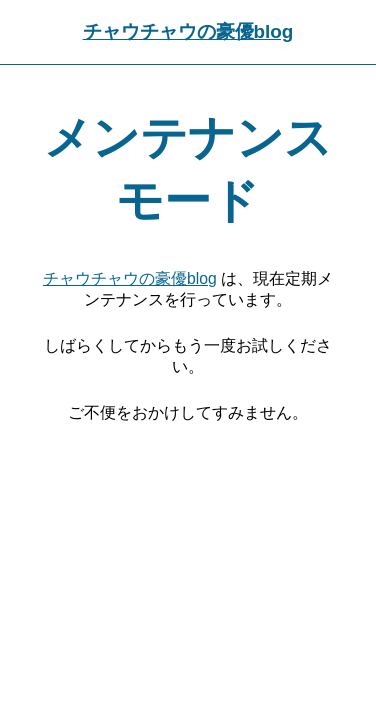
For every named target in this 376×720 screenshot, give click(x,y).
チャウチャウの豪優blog (188, 31)
